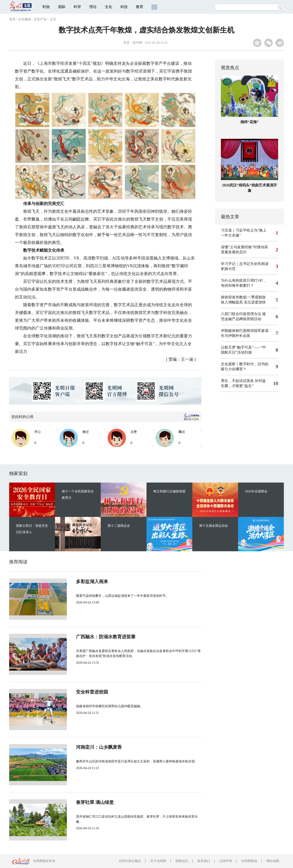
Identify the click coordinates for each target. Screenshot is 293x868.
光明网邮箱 (249, 861)
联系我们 (204, 861)
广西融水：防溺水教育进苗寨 (106, 637)
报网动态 (182, 861)
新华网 (138, 43)
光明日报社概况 (130, 861)
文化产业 (40, 19)
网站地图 (273, 861)
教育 (140, 7)
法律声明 (226, 861)
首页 (12, 19)
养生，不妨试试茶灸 (237, 381)
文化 (109, 7)
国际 (62, 7)
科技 (124, 7)
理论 (93, 7)
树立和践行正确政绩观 (169, 491)
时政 (46, 7)
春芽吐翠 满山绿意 (95, 802)
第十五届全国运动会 (214, 526)
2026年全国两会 (256, 491)
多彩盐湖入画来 (92, 581)
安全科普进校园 (92, 692)
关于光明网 (158, 861)
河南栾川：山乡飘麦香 (99, 747)
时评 (77, 7)
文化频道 (24, 19)
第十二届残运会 (119, 526)
